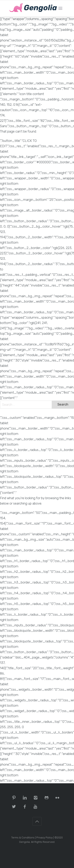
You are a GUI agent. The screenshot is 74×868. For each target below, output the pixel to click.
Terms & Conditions (23, 838)
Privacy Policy (44, 838)
